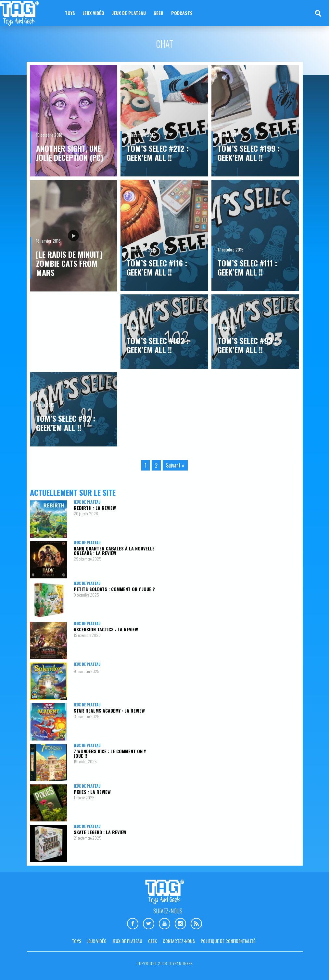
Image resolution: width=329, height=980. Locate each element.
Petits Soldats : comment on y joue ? (114, 589)
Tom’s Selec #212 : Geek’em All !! (158, 153)
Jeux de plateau (129, 13)
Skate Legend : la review (100, 832)
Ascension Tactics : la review (106, 629)
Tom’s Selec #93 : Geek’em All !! (247, 345)
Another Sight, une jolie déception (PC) (70, 153)
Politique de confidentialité (228, 941)
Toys (70, 13)
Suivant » (175, 465)
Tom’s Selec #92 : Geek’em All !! (66, 423)
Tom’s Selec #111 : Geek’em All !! (247, 267)
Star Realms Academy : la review (109, 710)
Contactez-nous (179, 941)
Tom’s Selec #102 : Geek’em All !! (158, 345)
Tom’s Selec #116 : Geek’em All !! (157, 267)
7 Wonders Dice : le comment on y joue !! (110, 753)
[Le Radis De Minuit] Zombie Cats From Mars (69, 263)
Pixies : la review (92, 792)
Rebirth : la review (95, 508)
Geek (158, 13)
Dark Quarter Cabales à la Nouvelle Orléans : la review (114, 551)
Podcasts (182, 13)
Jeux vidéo (94, 13)
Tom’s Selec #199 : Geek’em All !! (249, 153)
